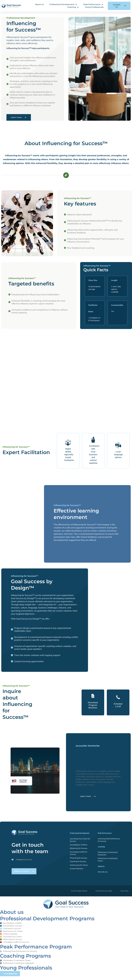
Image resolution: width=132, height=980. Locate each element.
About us (12, 913)
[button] (63, 4)
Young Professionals (26, 968)
